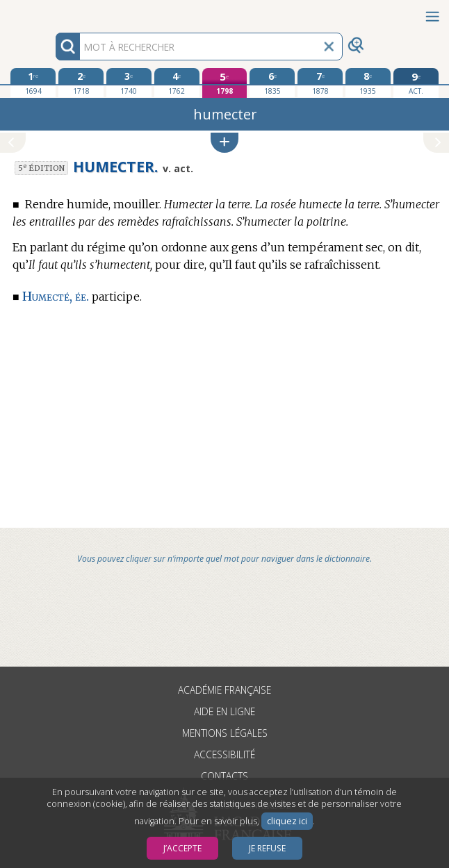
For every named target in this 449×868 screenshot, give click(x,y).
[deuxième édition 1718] (81, 83)
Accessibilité (224, 754)
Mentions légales (225, 733)
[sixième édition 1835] (272, 83)
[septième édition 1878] (320, 83)
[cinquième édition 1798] (225, 83)
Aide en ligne (224, 711)
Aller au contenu (54, 12)
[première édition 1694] (33, 83)
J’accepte (182, 848)
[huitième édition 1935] (368, 83)
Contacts (224, 776)
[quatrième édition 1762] (177, 83)
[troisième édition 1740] (129, 83)
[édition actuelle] (416, 83)
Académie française (224, 690)
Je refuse (267, 848)
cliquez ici (287, 821)
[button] (224, 143)
